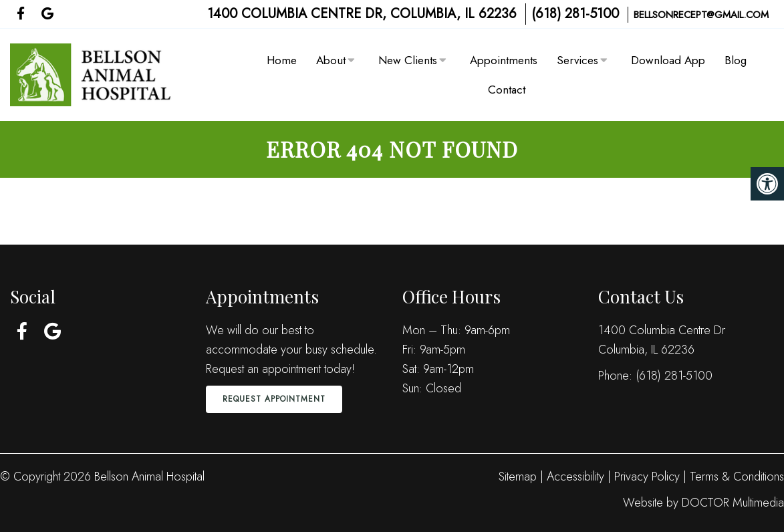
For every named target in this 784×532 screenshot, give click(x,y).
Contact (507, 90)
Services (577, 60)
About (331, 60)
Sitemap (518, 477)
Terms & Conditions (737, 477)
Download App (668, 60)
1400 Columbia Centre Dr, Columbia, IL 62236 (362, 14)
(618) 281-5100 (575, 14)
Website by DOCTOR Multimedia (703, 503)
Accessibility (575, 477)
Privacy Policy (649, 477)
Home (282, 60)
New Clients (408, 60)
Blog (736, 60)
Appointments (504, 60)
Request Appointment (274, 399)
